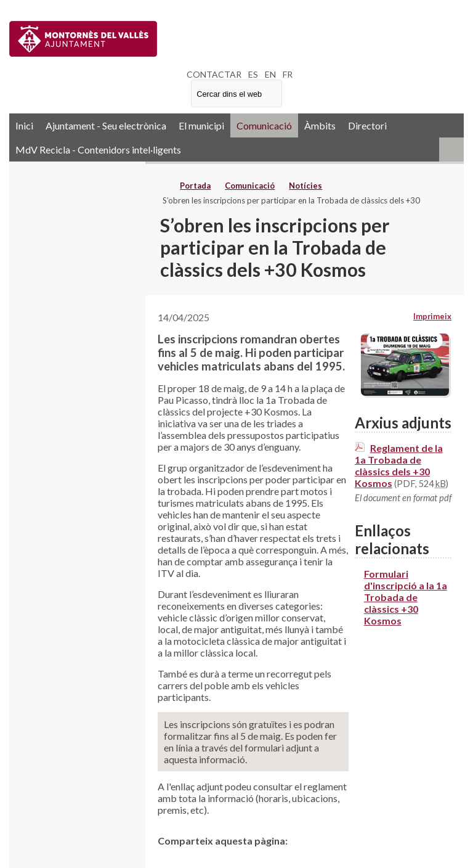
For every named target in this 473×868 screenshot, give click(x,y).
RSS (451, 149)
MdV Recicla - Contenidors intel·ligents (98, 149)
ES (253, 74)
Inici (24, 125)
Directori (367, 125)
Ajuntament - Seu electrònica (106, 125)
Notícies (305, 186)
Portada (195, 186)
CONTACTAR (214, 74)
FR (288, 74)
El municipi (201, 125)
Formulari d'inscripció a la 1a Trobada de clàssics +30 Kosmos (406, 597)
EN (270, 74)
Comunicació (264, 125)
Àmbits (320, 125)
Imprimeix (432, 316)
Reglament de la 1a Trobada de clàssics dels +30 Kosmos (399, 465)
